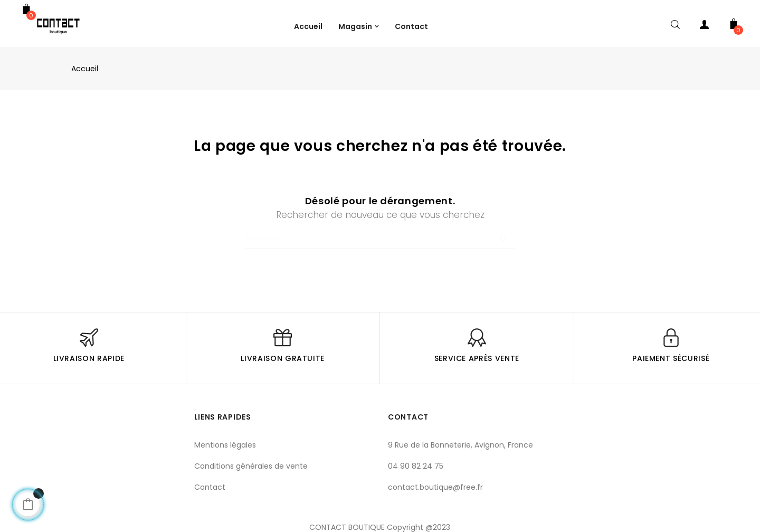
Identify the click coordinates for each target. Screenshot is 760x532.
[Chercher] (380, 239)
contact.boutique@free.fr (435, 487)
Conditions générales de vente (251, 466)
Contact (210, 487)
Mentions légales (225, 445)
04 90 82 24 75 (416, 466)
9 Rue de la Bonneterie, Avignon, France (460, 445)
